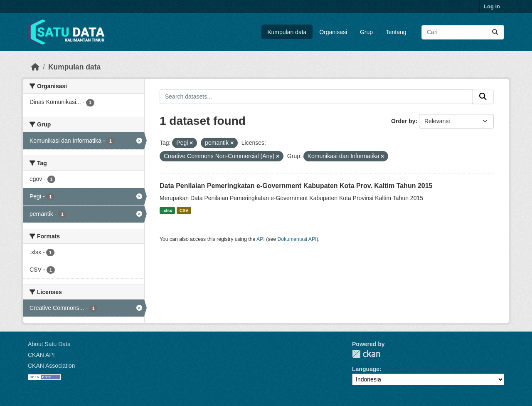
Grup (366, 32)
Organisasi (333, 32)
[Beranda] (35, 67)
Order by (403, 121)
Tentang (396, 32)
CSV (184, 210)
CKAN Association (52, 366)
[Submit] (495, 32)
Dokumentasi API (297, 239)
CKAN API (41, 355)
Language (366, 369)
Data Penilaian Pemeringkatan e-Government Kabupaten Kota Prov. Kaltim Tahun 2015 (296, 186)
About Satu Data (49, 344)
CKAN (366, 354)
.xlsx (167, 210)
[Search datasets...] (463, 32)
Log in (492, 6)
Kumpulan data (287, 32)
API (261, 239)
